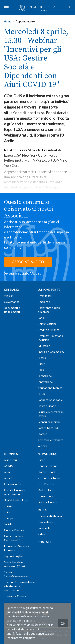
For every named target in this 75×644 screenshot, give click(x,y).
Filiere (41, 364)
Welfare (43, 446)
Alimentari (10, 460)
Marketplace (45, 490)
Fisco (41, 370)
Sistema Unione (47, 502)
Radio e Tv (44, 528)
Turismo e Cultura (15, 596)
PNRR (41, 394)
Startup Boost (46, 472)
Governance (12, 302)
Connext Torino (47, 466)
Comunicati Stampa (50, 516)
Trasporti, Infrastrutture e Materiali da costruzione (19, 586)
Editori (8, 512)
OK (63, 623)
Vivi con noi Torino (49, 478)
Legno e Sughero (15, 556)
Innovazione (45, 382)
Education (44, 346)
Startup (42, 434)
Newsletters (45, 522)
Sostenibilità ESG (48, 428)
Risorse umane (47, 406)
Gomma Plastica (14, 530)
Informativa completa (21, 638)
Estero (42, 358)
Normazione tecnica (50, 388)
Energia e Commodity (51, 352)
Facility (8, 524)
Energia (9, 518)
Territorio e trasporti (50, 440)
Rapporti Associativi (50, 400)
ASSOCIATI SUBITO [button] (28, 262)
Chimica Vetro (13, 484)
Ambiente (44, 302)
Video (41, 534)
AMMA (8, 466)
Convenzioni (45, 496)
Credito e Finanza (48, 330)
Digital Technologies (17, 500)
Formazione (45, 376)
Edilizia (8, 506)
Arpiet (8, 478)
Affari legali (45, 296)
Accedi (37, 273)
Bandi (41, 318)
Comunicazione (47, 324)
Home (8, 21)
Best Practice (46, 484)
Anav (7, 472)
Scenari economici (49, 422)
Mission (9, 296)
